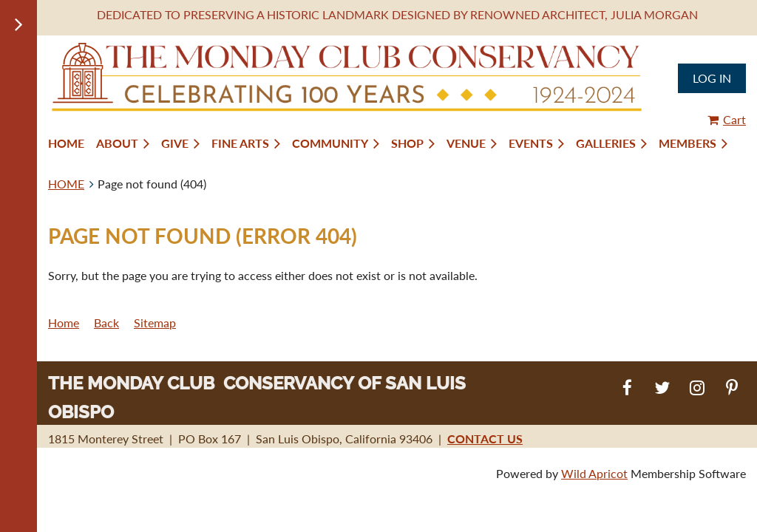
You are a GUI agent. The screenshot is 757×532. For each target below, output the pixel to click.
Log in (712, 78)
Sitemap (155, 323)
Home (64, 323)
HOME (66, 184)
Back (106, 323)
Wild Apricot (594, 473)
